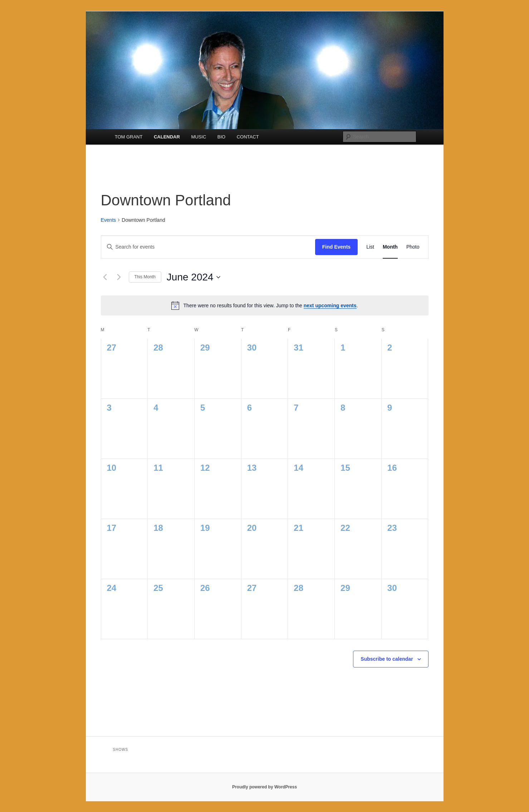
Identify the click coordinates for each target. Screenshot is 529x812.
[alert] (265, 305)
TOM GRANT (129, 137)
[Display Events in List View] (370, 247)
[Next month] (119, 277)
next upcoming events (330, 305)
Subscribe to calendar (387, 659)
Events (109, 220)
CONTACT (248, 137)
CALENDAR (167, 137)
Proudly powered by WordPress (264, 787)
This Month (145, 277)
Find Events (336, 247)
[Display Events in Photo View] (413, 247)
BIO (221, 137)
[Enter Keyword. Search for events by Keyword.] (208, 247)
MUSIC (199, 137)
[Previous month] (105, 277)
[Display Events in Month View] (390, 247)
